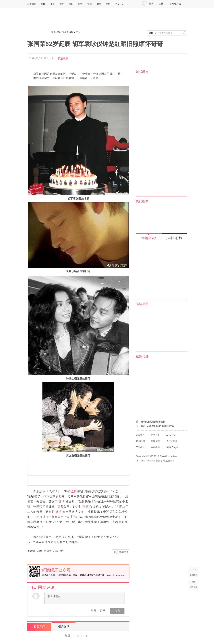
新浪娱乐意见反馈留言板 (153, 422)
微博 (139, 59)
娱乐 (71, 4)
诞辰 (56, 551)
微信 (150, 59)
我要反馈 (124, 552)
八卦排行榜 (174, 238)
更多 (119, 4)
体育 (53, 4)
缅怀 (62, 551)
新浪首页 (32, 4)
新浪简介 (140, 435)
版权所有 (170, 461)
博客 (90, 4)
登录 (94, 611)
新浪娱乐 (56, 32)
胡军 (40, 551)
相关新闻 (39, 627)
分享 (160, 59)
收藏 (128, 59)
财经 (62, 4)
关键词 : (32, 551)
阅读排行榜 (149, 238)
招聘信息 (155, 441)
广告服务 (155, 435)
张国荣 (48, 551)
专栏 (108, 4)
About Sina (172, 435)
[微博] (74, 491)
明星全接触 (68, 32)
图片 (99, 4)
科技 (80, 4)
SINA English (173, 447)
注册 (161, 4)
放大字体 (118, 59)
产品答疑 (140, 447)
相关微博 (63, 627)
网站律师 (155, 447)
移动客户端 (177, 4)
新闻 (43, 4)
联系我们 (140, 441)
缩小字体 (107, 59)
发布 (117, 611)
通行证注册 (172, 441)
